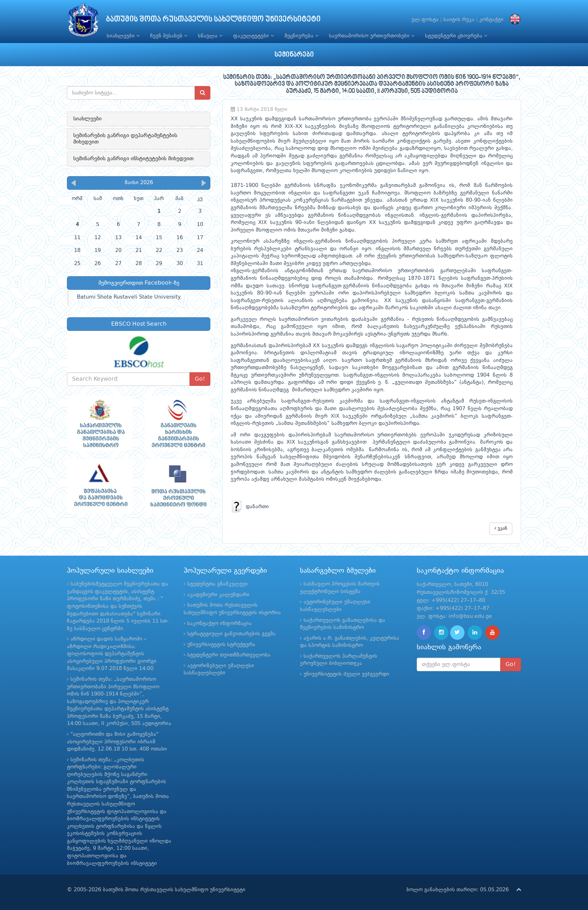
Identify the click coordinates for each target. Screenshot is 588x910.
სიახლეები (123, 36)
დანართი (250, 507)
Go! (200, 379)
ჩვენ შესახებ (169, 36)
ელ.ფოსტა (425, 20)
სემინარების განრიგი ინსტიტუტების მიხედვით (133, 159)
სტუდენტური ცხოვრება (456, 36)
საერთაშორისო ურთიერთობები (372, 36)
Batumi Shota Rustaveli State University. (129, 297)
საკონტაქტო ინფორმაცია (220, 624)
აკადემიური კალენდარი (218, 595)
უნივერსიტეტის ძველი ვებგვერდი (346, 674)
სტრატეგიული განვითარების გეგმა (231, 634)
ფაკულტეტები (253, 36)
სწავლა (210, 36)
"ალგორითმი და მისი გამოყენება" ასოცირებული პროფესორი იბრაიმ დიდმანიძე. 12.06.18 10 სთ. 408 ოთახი (117, 742)
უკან (501, 528)
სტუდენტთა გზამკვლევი (218, 584)
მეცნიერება (301, 36)
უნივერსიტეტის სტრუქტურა (221, 645)
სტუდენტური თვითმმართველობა (229, 655)
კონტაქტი (491, 20)
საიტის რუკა (459, 20)
